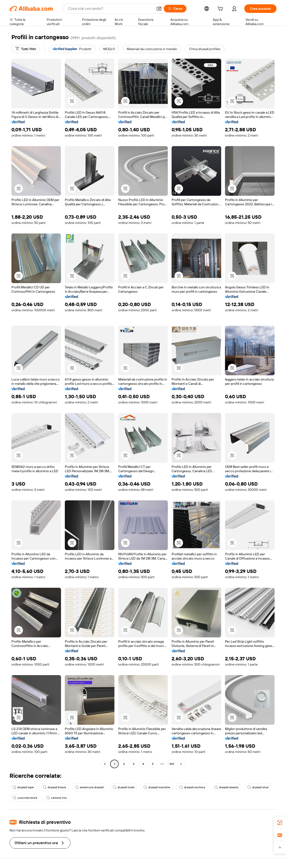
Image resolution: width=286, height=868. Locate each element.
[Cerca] (175, 9)
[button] (159, 9)
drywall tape (23, 787)
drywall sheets (226, 787)
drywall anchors (192, 787)
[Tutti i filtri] (26, 49)
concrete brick (25, 798)
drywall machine (157, 787)
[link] (280, 823)
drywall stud (258, 787)
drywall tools (124, 787)
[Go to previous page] (105, 764)
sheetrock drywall (89, 787)
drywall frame (54, 787)
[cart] (221, 9)
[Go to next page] (181, 764)
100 (172, 764)
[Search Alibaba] (110, 9)
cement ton (56, 798)
